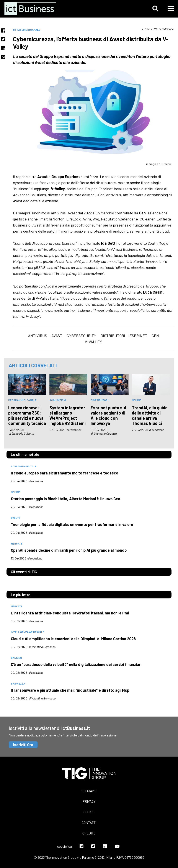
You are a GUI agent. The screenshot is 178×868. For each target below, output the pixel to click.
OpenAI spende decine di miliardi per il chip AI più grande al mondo (69, 550)
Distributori (113, 336)
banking (16, 658)
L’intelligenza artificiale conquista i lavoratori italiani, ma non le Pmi (70, 613)
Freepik (167, 164)
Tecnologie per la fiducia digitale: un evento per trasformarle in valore (72, 524)
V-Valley (93, 342)
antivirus (38, 336)
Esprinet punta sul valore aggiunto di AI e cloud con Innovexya (108, 415)
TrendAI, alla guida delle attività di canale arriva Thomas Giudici (150, 415)
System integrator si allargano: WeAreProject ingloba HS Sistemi (68, 415)
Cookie (89, 812)
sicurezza (18, 683)
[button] (155, 9)
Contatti (89, 822)
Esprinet (138, 336)
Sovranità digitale (24, 466)
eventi (15, 518)
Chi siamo (89, 791)
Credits (89, 833)
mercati (16, 543)
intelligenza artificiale (28, 632)
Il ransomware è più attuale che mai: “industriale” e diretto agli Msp (70, 690)
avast (57, 336)
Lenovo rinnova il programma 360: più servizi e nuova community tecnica (27, 415)
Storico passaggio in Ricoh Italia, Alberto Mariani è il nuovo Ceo (65, 499)
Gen (155, 336)
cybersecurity (81, 336)
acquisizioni (58, 400)
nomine (136, 400)
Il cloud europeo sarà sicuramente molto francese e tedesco (65, 473)
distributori (99, 400)
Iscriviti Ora (23, 745)
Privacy (89, 801)
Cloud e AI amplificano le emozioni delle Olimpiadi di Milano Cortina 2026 (73, 639)
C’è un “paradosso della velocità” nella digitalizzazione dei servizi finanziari (76, 664)
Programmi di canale (22, 400)
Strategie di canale (27, 30)
